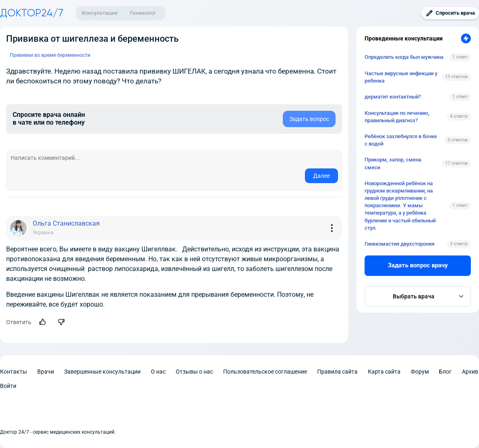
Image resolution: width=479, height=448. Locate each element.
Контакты (13, 372)
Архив (470, 372)
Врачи (46, 372)
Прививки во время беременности (50, 55)
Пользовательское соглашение (265, 372)
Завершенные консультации (102, 372)
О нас (158, 372)
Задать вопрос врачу (418, 265)
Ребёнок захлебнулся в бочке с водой (401, 140)
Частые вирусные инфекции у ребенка (401, 77)
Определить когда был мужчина (404, 57)
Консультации (100, 13)
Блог (445, 372)
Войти (8, 386)
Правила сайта (337, 372)
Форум (420, 372)
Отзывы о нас (194, 372)
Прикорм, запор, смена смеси (393, 163)
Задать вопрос (309, 119)
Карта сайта (384, 372)
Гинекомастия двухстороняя (400, 244)
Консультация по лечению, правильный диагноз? (397, 117)
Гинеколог (143, 13)
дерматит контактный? (393, 97)
